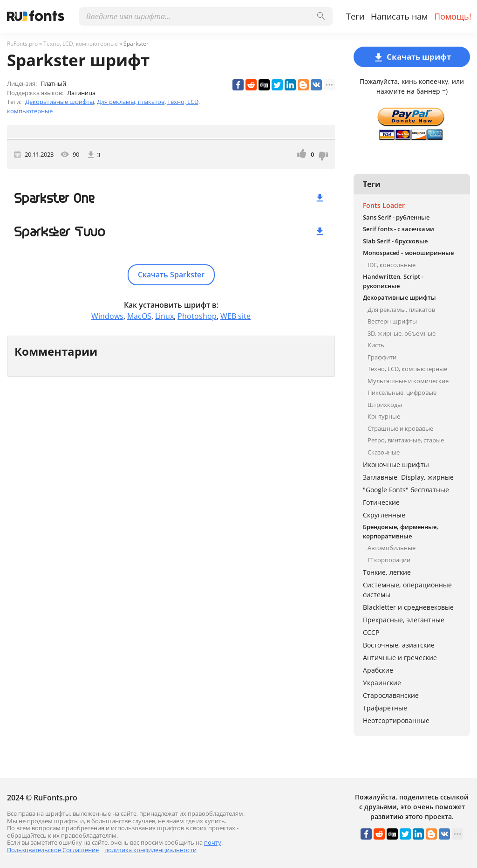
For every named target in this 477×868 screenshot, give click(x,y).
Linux (164, 316)
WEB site (235, 316)
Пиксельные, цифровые (402, 393)
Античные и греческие (400, 658)
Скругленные (384, 515)
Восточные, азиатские (399, 645)
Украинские (382, 683)
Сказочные (384, 452)
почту (213, 842)
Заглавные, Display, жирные (408, 477)
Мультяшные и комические (408, 381)
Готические (381, 502)
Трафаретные (385, 708)
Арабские (378, 670)
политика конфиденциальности (150, 850)
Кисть (376, 345)
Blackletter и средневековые (408, 607)
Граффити (382, 357)
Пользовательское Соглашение (53, 850)
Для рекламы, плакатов (131, 102)
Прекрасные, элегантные (404, 620)
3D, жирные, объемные (402, 333)
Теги (355, 16)
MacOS (139, 316)
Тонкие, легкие (387, 572)
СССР (371, 632)
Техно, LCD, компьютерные (407, 369)
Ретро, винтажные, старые (406, 440)
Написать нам (399, 16)
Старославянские (391, 695)
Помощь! (453, 16)
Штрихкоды (385, 405)
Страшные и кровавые (400, 428)
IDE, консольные (392, 265)
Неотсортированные (396, 720)
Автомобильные (392, 548)
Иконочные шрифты (396, 465)
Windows (107, 316)
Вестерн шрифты (392, 321)
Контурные (384, 416)
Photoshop (197, 316)
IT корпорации (389, 560)
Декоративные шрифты (60, 102)
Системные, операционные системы (407, 590)
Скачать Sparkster (171, 275)
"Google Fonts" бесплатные (406, 490)
